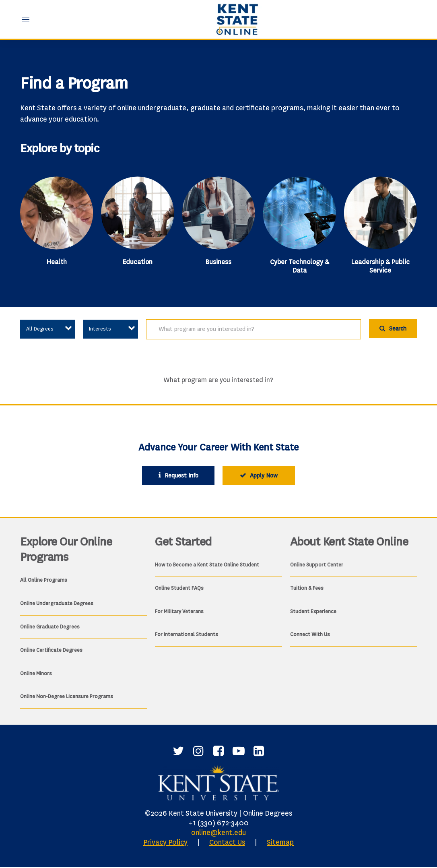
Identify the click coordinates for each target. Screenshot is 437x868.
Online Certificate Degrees (51, 650)
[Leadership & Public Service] (380, 213)
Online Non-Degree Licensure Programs (67, 696)
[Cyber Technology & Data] (300, 213)
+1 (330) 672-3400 (219, 823)
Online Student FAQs (179, 588)
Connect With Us (310, 634)
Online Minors (36, 673)
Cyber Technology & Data (300, 266)
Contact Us (227, 842)
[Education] (137, 213)
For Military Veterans (179, 611)
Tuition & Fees (307, 588)
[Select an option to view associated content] (47, 329)
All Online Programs (44, 580)
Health (57, 262)
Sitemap (280, 842)
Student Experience (313, 611)
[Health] (57, 213)
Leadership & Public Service (380, 266)
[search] (254, 329)
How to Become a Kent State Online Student (207, 565)
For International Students (187, 634)
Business (219, 262)
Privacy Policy (165, 842)
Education (138, 262)
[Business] (218, 213)
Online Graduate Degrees (50, 627)
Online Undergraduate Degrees (57, 603)
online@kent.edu (219, 833)
